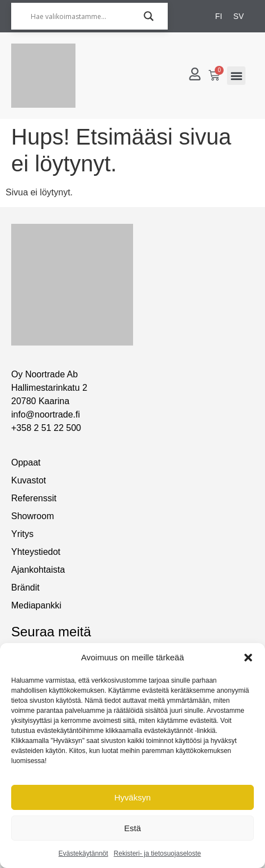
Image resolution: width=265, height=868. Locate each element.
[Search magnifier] (149, 16)
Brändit (25, 588)
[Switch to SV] (238, 16)
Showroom (32, 516)
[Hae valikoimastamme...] (84, 16)
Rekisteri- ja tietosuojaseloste (157, 853)
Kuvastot (29, 480)
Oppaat (26, 462)
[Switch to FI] (219, 16)
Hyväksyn (132, 797)
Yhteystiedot (36, 552)
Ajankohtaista (38, 570)
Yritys (22, 534)
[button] (248, 658)
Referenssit (34, 498)
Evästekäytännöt (84, 853)
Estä (132, 828)
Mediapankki (36, 605)
